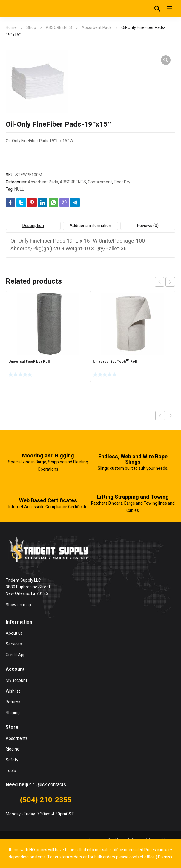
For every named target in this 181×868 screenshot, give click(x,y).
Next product (171, 416)
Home (11, 28)
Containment (100, 182)
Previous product (160, 416)
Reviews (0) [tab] (148, 226)
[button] (166, 60)
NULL (19, 189)
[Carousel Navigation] (165, 282)
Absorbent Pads (97, 28)
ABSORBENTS (59, 28)
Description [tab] (33, 226)
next (170, 282)
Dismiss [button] (165, 857)
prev (159, 282)
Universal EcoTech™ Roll (115, 362)
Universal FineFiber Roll (29, 362)
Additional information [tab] (90, 226)
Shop (31, 28)
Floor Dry (122, 182)
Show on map (18, 605)
